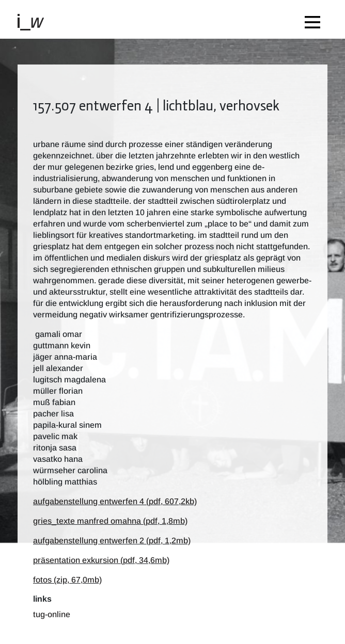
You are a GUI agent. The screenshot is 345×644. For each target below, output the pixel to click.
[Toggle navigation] (315, 19)
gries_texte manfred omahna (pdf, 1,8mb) (110, 521)
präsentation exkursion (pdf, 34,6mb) (101, 560)
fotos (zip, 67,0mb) (67, 580)
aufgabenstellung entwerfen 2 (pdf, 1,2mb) (112, 541)
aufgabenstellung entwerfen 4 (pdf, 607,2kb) (115, 501)
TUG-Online (52, 614)
